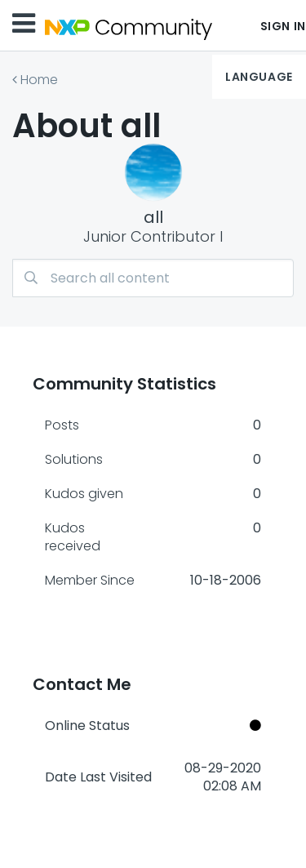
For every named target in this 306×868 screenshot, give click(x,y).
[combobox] (153, 278)
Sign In (283, 26)
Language (259, 77)
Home (39, 80)
